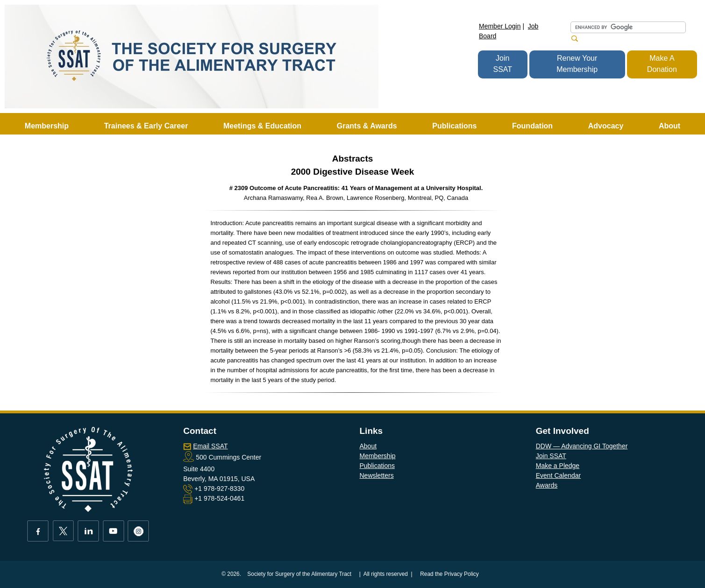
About (368, 446)
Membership (378, 456)
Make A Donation (662, 64)
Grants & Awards (367, 126)
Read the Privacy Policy (449, 574)
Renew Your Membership (577, 64)
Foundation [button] (532, 126)
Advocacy (606, 126)
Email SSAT (210, 446)
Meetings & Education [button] (262, 126)
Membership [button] (47, 126)
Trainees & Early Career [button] (146, 126)
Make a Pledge (558, 466)
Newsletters (377, 475)
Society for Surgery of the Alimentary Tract (299, 574)
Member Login (500, 26)
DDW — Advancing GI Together (582, 446)
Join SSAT (502, 64)
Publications (377, 466)
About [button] (669, 126)
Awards (547, 485)
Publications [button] (454, 126)
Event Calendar (559, 475)
